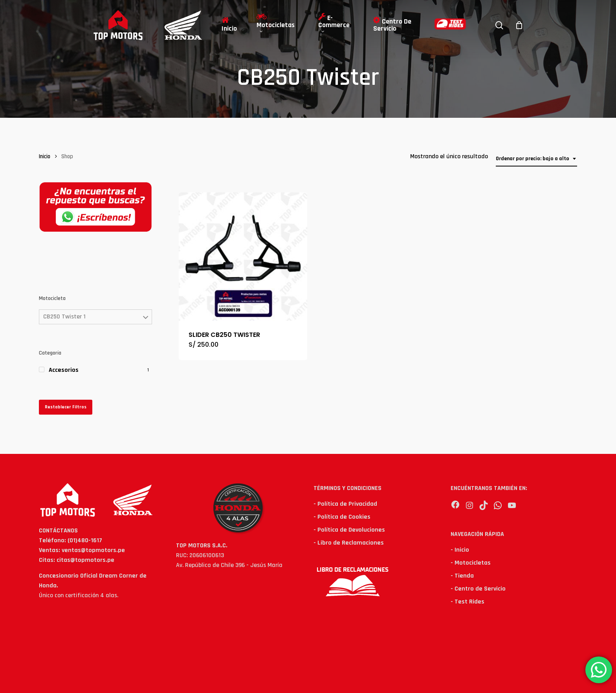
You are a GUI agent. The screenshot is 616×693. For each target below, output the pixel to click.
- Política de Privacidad (345, 504)
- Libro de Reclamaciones (349, 543)
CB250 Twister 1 (64, 317)
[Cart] (519, 25)
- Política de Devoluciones (349, 530)
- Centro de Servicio (478, 589)
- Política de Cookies (342, 517)
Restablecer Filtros (66, 407)
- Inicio (460, 550)
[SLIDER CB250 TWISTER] (243, 257)
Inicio (45, 156)
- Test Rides (467, 602)
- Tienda (462, 576)
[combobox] (536, 159)
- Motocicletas (471, 563)
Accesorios (64, 370)
